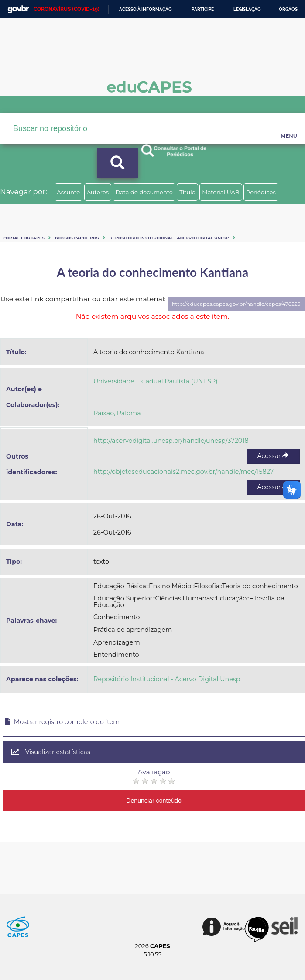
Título (187, 192)
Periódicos (261, 192)
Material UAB (221, 192)
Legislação (247, 9)
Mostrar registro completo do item (62, 722)
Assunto (69, 192)
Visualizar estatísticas (51, 752)
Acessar (273, 456)
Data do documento (144, 192)
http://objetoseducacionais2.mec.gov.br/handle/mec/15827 (183, 472)
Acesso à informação (146, 9)
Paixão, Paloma (117, 413)
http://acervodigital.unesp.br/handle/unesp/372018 (171, 441)
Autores (98, 192)
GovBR (18, 9)
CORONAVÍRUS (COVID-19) (67, 9)
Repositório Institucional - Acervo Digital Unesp (169, 238)
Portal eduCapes (24, 238)
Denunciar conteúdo (154, 801)
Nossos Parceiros (77, 238)
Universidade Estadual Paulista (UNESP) (156, 381)
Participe (203, 9)
